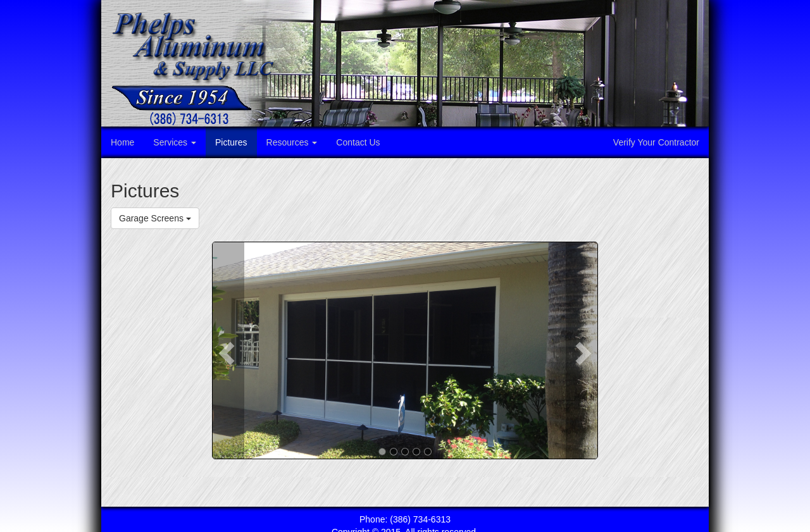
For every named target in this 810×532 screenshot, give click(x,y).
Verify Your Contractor (656, 142)
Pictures (231, 142)
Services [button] (175, 142)
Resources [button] (292, 142)
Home (122, 142)
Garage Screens (155, 218)
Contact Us (358, 142)
